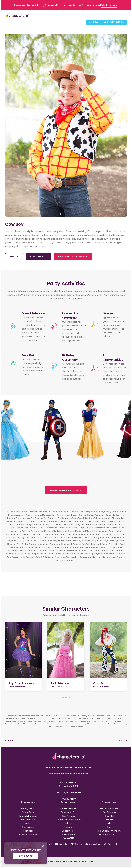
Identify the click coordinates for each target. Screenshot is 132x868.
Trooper (68, 827)
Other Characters (17, 687)
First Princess (28, 820)
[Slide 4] (69, 214)
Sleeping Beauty (28, 808)
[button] (24, 650)
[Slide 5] (72, 214)
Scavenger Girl (68, 812)
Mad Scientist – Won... (109, 835)
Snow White (28, 827)
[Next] (123, 132)
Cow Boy (109, 820)
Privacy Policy (69, 799)
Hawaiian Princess (28, 835)
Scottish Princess (28, 816)
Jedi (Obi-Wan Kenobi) (68, 820)
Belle (28, 823)
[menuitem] (107, 22)
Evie (109, 823)
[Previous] (9, 132)
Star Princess (69, 816)
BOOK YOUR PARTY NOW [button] (66, 490)
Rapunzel (28, 831)
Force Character (69, 808)
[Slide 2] (63, 214)
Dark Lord (68, 823)
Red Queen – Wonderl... (109, 831)
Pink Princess (60, 683)
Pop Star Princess (21, 683)
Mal (109, 827)
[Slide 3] (66, 214)
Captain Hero (69, 831)
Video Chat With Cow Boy (73, 257)
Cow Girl (99, 683)
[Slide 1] (60, 214)
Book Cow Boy (38, 257)
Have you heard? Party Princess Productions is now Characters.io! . (66, 5)
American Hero (69, 835)
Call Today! (107, 22)
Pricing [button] (14, 257)
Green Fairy (28, 812)
